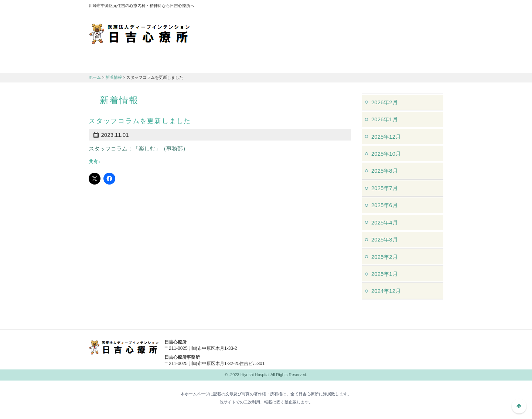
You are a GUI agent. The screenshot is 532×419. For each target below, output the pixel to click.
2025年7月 (385, 188)
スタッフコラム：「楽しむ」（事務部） (139, 148)
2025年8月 (385, 171)
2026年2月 (385, 102)
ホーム (95, 77)
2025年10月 (386, 154)
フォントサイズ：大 (435, 7)
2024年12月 (386, 291)
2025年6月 (385, 205)
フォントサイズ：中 (424, 7)
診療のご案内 (177, 63)
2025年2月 (385, 257)
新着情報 (114, 77)
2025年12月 (386, 137)
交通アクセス (236, 63)
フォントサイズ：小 (413, 7)
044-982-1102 (325, 347)
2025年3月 (385, 239)
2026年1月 (385, 119)
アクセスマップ (344, 7)
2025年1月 (385, 274)
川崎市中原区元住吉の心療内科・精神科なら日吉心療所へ (139, 33)
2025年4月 (385, 222)
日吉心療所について (118, 63)
